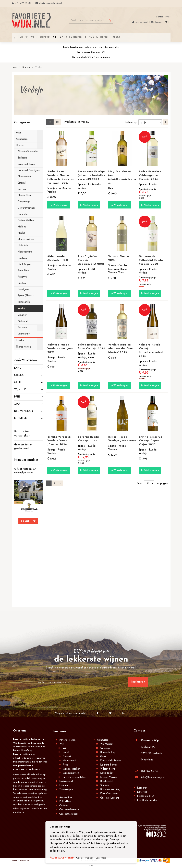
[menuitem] (116, 37)
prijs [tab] (17, 397)
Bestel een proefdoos (75, 777)
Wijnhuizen (103, 740)
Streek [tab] (19, 375)
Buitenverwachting (110, 790)
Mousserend (69, 761)
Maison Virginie (109, 777)
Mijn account (142, 22)
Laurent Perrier (109, 765)
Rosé (65, 765)
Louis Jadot (107, 773)
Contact (139, 731)
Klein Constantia (109, 794)
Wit (65, 748)
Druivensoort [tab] (24, 411)
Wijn (62, 744)
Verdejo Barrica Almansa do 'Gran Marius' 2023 (121, 349)
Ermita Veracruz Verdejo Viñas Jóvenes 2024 (59, 441)
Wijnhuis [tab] (20, 390)
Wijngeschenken (71, 769)
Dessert (67, 757)
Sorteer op (130, 123)
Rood (66, 752)
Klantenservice (163, 17)
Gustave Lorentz (110, 798)
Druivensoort (66, 781)
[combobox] (91, 20)
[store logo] (31, 20)
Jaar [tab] (17, 404)
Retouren (142, 788)
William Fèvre (108, 769)
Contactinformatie (69, 810)
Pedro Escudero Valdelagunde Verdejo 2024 (150, 175)
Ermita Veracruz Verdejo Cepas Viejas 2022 (150, 441)
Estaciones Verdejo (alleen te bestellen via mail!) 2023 (91, 175)
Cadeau (64, 806)
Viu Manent (107, 744)
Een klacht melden (147, 800)
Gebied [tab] (19, 383)
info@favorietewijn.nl (153, 778)
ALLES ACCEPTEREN (63, 858)
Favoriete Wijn (67, 740)
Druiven (26, 67)
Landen (64, 786)
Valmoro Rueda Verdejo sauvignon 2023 (60, 349)
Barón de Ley (108, 752)
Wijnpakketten (71, 773)
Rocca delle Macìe (111, 761)
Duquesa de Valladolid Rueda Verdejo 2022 (151, 260)
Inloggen (158, 22)
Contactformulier (69, 814)
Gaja (103, 757)
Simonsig (105, 748)
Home (15, 67)
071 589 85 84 (149, 771)
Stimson (104, 786)
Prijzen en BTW (146, 796)
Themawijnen (66, 790)
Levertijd (142, 792)
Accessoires (66, 797)
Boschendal (106, 781)
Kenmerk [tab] (21, 418)
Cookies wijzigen (87, 858)
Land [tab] (18, 368)
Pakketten (65, 802)
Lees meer (104, 858)
